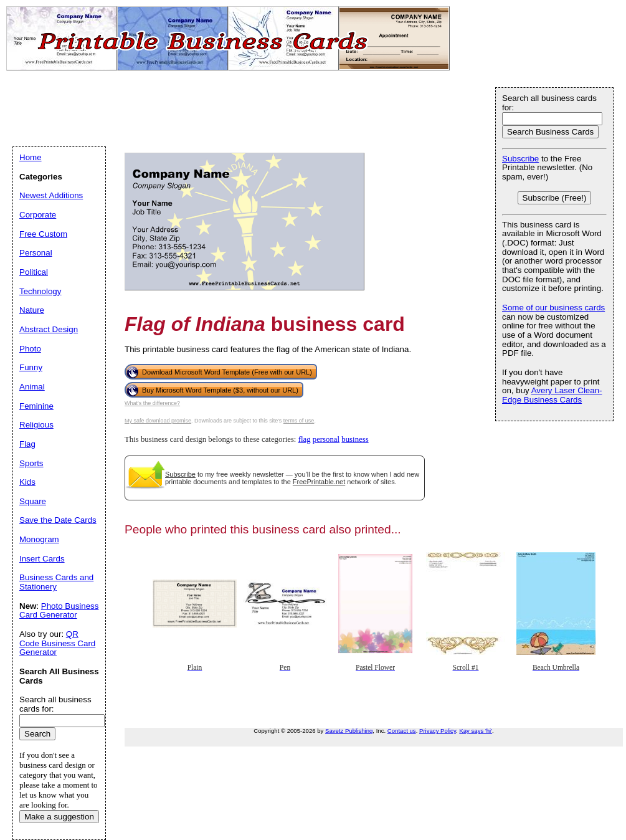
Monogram (39, 539)
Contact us (402, 731)
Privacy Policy (438, 731)
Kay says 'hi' (476, 731)
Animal (32, 387)
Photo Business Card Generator (59, 611)
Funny (31, 367)
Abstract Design (49, 329)
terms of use (299, 421)
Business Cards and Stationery (56, 582)
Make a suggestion (59, 817)
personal (326, 439)
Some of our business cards (553, 308)
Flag (27, 444)
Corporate (38, 215)
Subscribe (180, 474)
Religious (36, 425)
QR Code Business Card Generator (57, 643)
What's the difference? (152, 403)
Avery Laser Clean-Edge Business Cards (552, 395)
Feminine (36, 406)
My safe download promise (158, 421)
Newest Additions (51, 195)
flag (305, 439)
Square (33, 501)
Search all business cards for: (549, 103)
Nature (32, 310)
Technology (40, 291)
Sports (31, 463)
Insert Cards (42, 559)
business (355, 439)
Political (34, 272)
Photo (30, 349)
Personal (36, 253)
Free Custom (43, 234)
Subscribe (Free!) (555, 198)
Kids (27, 482)
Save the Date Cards (58, 520)
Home (31, 157)
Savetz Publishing (349, 731)
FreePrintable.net (319, 482)
